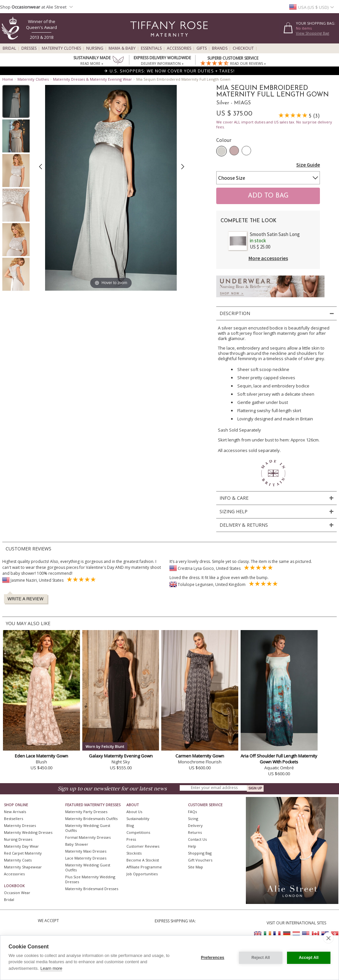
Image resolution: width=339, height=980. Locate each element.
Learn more (51, 968)
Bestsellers (13, 819)
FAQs (192, 812)
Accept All (309, 958)
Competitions (138, 832)
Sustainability (138, 819)
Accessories (179, 48)
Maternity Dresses (20, 825)
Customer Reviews (143, 846)
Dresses (29, 48)
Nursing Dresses (18, 839)
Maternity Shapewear (23, 867)
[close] (328, 938)
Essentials (151, 48)
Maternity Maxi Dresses (86, 851)
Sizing (193, 819)
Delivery (195, 825)
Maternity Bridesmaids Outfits (91, 819)
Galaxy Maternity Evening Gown (121, 756)
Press (131, 839)
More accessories (268, 258)
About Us (134, 812)
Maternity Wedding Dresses (28, 832)
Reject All (261, 958)
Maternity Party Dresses (86, 812)
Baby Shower (77, 844)
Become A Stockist (143, 860)
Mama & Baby (122, 48)
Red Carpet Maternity (23, 853)
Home (8, 79)
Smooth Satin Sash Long (275, 234)
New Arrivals (15, 812)
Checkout (243, 48)
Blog (130, 825)
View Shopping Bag (313, 33)
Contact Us (197, 839)
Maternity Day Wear (21, 846)
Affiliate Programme (144, 867)
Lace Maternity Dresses (86, 858)
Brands (220, 48)
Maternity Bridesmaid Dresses (92, 889)
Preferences (213, 958)
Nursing (95, 48)
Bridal (9, 48)
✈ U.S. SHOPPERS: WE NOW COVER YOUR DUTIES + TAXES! (169, 71)
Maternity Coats (18, 860)
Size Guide (308, 165)
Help (192, 846)
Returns (195, 832)
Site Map (196, 867)
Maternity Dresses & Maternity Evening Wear (92, 79)
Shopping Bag (200, 853)
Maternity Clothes (61, 48)
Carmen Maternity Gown (200, 756)
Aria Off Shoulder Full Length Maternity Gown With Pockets (279, 759)
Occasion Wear (17, 893)
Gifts (202, 48)
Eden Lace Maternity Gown (41, 756)
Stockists (134, 853)
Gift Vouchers (200, 860)
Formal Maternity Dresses (88, 837)
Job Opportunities (142, 874)
